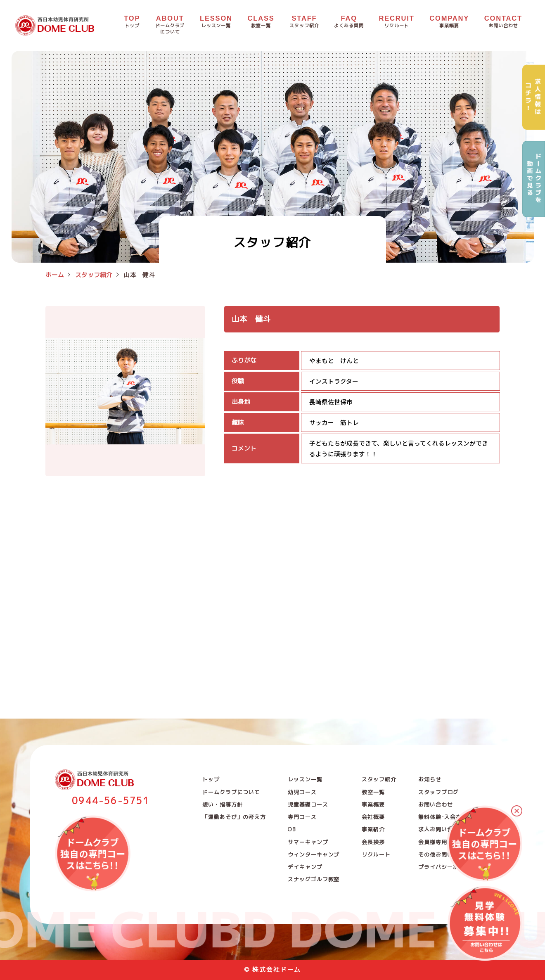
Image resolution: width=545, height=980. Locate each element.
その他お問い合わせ (444, 854)
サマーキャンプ (308, 842)
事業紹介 (373, 829)
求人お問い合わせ (441, 829)
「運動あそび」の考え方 (234, 817)
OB (292, 829)
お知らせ (430, 779)
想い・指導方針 (222, 804)
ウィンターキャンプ (314, 854)
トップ (211, 779)
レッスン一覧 (305, 779)
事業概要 (373, 804)
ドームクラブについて (231, 792)
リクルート (376, 854)
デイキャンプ (305, 867)
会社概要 (373, 817)
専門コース (302, 817)
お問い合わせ (436, 804)
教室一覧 (373, 792)
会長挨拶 (373, 842)
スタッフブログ (438, 792)
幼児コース (302, 792)
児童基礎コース (308, 804)
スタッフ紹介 (379, 779)
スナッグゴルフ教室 (314, 879)
